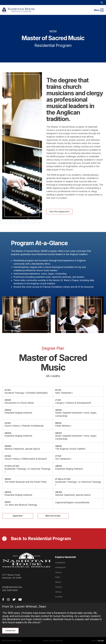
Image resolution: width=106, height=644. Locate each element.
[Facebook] (3, 599)
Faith (57, 577)
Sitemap (59, 641)
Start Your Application (59, 212)
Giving (58, 592)
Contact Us (10, 631)
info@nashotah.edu (12, 587)
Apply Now (18, 516)
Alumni (58, 587)
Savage (101, 641)
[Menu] (102, 10)
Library (59, 572)
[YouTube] (20, 599)
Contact (59, 597)
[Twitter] (14, 599)
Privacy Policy (49, 641)
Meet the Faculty (53, 516)
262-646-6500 (10, 590)
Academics (60, 563)
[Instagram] (8, 599)
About (58, 582)
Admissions (60, 567)
